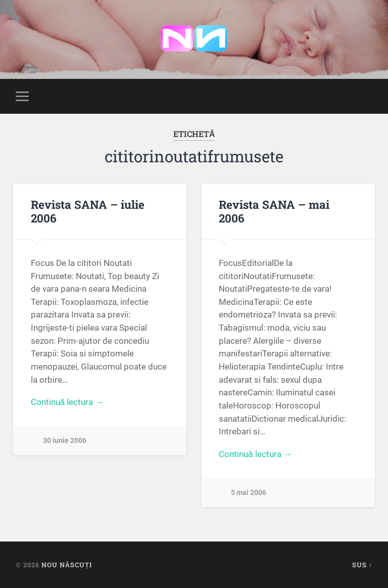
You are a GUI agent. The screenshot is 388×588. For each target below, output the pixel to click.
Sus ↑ (362, 565)
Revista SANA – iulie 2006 (88, 211)
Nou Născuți (67, 565)
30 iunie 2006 (65, 441)
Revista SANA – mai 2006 (274, 211)
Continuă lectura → (67, 402)
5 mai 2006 (249, 493)
